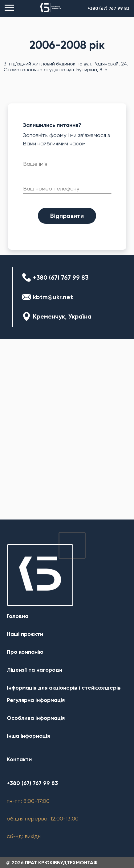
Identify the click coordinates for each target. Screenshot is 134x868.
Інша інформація (28, 736)
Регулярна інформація (36, 700)
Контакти (19, 759)
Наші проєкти (25, 634)
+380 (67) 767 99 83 (108, 8)
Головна (18, 616)
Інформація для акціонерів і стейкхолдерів (64, 688)
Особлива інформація (36, 718)
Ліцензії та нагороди (35, 670)
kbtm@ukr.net (53, 297)
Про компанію (25, 652)
